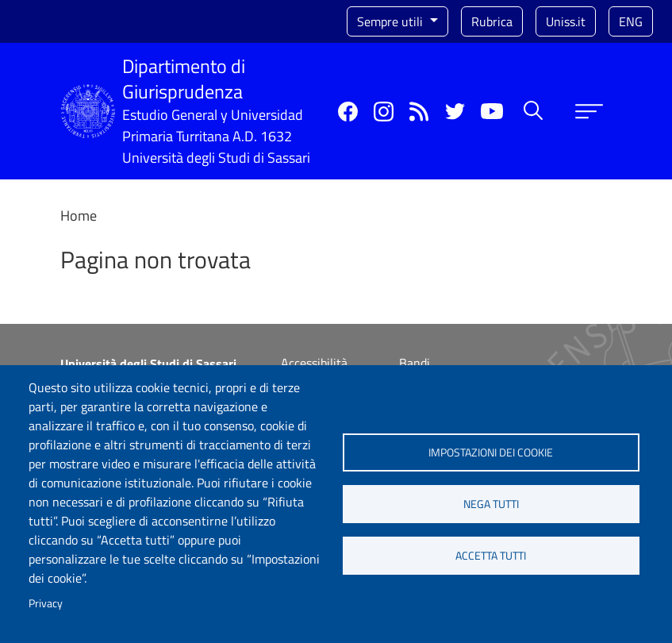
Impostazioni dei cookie (491, 452)
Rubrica (492, 21)
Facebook (348, 112)
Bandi (415, 363)
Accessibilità (314, 363)
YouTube (492, 111)
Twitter (455, 112)
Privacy (46, 603)
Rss (419, 112)
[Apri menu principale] (589, 112)
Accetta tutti (491, 556)
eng (631, 21)
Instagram (384, 112)
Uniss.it (566, 21)
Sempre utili (392, 21)
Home (79, 216)
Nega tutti (491, 504)
